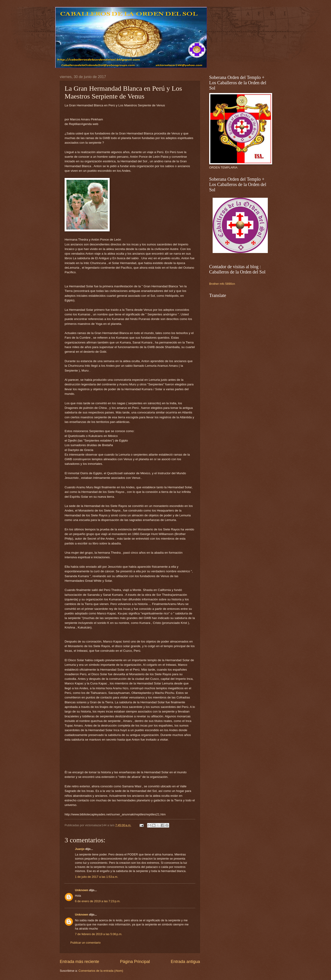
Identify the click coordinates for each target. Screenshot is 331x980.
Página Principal (135, 962)
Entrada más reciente (79, 962)
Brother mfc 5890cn (222, 284)
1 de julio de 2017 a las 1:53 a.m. (97, 877)
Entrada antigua (185, 962)
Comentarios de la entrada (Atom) (101, 971)
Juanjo (80, 849)
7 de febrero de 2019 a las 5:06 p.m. (99, 934)
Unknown (82, 890)
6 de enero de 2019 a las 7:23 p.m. (98, 901)
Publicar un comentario (86, 943)
